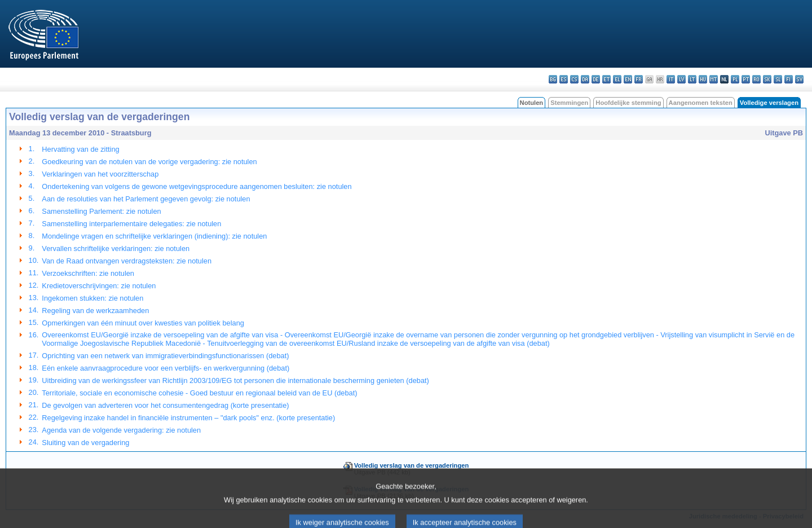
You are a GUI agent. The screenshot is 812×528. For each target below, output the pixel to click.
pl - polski (735, 79)
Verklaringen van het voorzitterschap (100, 174)
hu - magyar (703, 79)
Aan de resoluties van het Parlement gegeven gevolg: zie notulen (146, 199)
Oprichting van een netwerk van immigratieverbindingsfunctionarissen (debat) (165, 356)
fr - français (639, 79)
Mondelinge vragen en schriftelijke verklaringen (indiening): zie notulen (154, 236)
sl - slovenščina (778, 79)
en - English (628, 79)
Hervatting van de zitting (80, 149)
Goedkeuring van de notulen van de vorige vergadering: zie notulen (149, 162)
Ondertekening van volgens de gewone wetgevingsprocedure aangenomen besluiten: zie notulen (197, 186)
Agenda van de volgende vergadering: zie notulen (121, 430)
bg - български (553, 79)
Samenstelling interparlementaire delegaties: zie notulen (131, 224)
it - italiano (671, 79)
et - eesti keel (606, 79)
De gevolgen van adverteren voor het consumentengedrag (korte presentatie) (165, 405)
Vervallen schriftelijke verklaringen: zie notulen (116, 248)
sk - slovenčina (767, 79)
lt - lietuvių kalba (692, 79)
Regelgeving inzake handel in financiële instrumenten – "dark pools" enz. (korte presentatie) (188, 418)
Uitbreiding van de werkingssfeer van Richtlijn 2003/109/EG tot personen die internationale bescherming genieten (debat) (235, 380)
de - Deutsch (596, 79)
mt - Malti (714, 79)
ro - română (756, 79)
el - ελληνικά (617, 79)
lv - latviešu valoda (681, 79)
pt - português (746, 79)
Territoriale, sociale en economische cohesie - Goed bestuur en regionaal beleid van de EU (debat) (199, 393)
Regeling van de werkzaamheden (95, 311)
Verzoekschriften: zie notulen (88, 273)
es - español (564, 79)
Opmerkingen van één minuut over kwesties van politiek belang (143, 323)
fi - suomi (789, 79)
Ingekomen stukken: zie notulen (92, 298)
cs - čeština (574, 79)
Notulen (532, 103)
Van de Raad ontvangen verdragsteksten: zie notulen (127, 261)
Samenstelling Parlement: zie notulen (101, 211)
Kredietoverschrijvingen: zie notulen (99, 286)
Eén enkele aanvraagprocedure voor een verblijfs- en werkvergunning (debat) (166, 368)
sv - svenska (799, 79)
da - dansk (585, 79)
